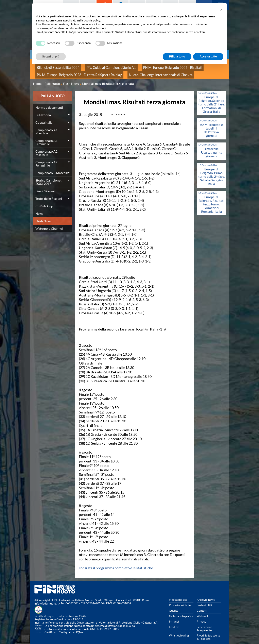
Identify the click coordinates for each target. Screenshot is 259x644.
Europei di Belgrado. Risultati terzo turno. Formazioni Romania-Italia (211, 199)
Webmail (202, 611)
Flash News (43, 215)
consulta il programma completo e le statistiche (116, 562)
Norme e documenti (49, 102)
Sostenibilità (204, 600)
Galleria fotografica (181, 611)
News (39, 208)
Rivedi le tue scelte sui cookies (208, 632)
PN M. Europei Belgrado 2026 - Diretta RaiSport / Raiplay (71, 71)
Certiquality (66, 627)
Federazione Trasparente (204, 623)
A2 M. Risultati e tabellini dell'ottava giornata (211, 125)
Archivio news (206, 594)
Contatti (202, 605)
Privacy (201, 616)
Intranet (174, 616)
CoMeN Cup (44, 200)
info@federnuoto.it (46, 598)
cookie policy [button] (92, 20)
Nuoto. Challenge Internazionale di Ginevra (138, 71)
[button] (221, 10)
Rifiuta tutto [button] (177, 56)
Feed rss (174, 621)
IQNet (80, 627)
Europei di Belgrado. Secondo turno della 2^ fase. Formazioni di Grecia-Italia (211, 99)
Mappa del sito (178, 594)
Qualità (174, 605)
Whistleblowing (179, 630)
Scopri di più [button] (51, 56)
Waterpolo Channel (49, 223)
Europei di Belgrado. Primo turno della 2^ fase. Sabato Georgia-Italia (211, 171)
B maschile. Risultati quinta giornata (211, 147)
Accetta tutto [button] (208, 56)
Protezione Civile (180, 600)
